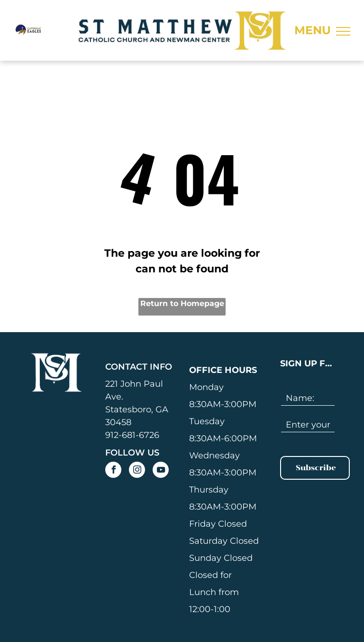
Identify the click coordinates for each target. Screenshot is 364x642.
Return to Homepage (182, 303)
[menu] (343, 31)
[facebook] (113, 471)
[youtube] (161, 471)
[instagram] (137, 471)
